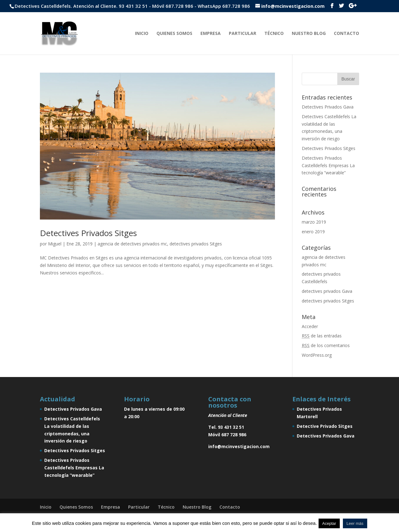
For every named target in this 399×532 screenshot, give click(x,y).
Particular (243, 34)
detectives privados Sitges (196, 244)
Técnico (274, 34)
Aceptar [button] (329, 523)
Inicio (142, 34)
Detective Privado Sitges (325, 426)
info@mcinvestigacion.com (239, 446)
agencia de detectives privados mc (132, 244)
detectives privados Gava (327, 291)
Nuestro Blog (309, 34)
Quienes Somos (174, 34)
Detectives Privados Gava (328, 107)
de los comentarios (326, 345)
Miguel (55, 244)
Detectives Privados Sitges (88, 233)
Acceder (310, 326)
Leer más (355, 523)
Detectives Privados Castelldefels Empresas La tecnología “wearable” (328, 165)
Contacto (346, 34)
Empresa (211, 34)
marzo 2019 (314, 222)
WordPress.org (317, 355)
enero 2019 (313, 232)
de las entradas (322, 336)
